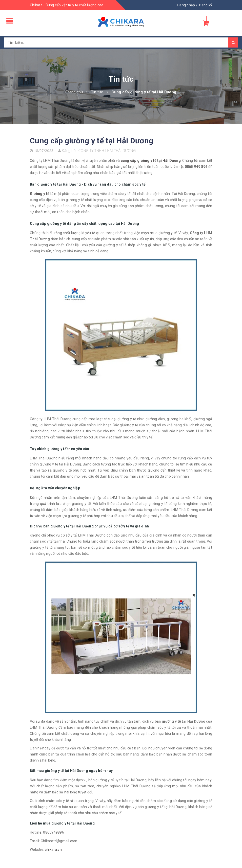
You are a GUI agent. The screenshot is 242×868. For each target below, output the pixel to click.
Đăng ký (206, 5)
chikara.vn (53, 850)
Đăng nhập (186, 5)
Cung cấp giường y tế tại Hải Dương (92, 141)
